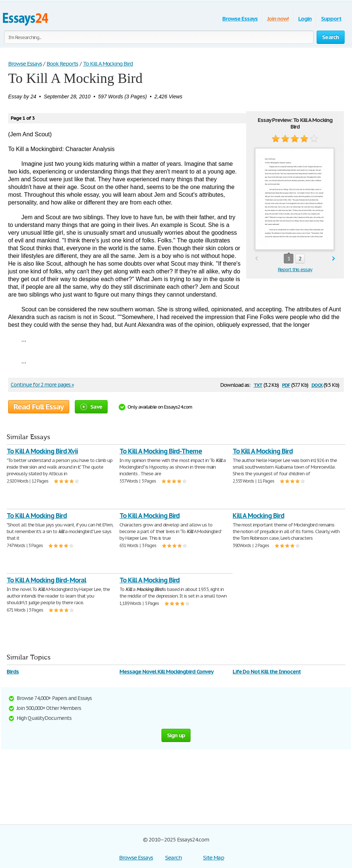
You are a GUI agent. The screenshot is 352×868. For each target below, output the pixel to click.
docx (317, 384)
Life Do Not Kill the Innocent (267, 671)
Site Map (214, 857)
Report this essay (295, 269)
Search (173, 857)
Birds (13, 671)
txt (258, 384)
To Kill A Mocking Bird (263, 451)
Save (91, 407)
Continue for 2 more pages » (42, 385)
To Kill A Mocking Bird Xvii (42, 451)
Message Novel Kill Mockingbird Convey (166, 671)
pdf (286, 384)
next (334, 259)
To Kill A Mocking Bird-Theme (161, 451)
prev (256, 259)
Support (331, 19)
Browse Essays (240, 19)
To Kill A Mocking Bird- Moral (46, 580)
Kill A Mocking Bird (258, 516)
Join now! (278, 19)
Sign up (176, 735)
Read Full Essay (39, 407)
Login (305, 19)
